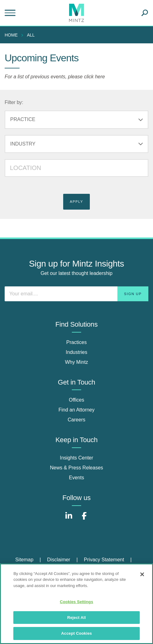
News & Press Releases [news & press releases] (76, 468)
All (31, 35)
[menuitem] (13, 35)
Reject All (76, 618)
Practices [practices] (76, 342)
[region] (76, 604)
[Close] (142, 574)
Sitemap (24, 560)
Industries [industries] (76, 352)
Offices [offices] (76, 400)
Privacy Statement (104, 560)
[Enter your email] (76, 294)
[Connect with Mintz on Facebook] (84, 519)
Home (11, 35)
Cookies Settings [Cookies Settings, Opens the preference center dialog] (76, 602)
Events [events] (77, 478)
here (100, 77)
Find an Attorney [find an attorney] (77, 410)
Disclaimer (59, 560)
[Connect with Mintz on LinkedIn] (69, 519)
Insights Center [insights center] (76, 458)
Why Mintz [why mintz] (77, 362)
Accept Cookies (76, 633)
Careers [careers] (77, 420)
